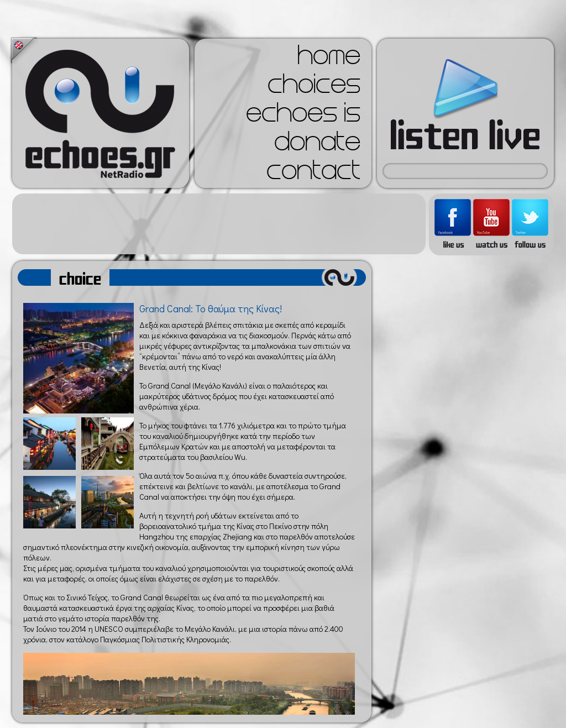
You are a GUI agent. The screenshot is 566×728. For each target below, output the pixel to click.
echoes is (303, 116)
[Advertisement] (219, 224)
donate (317, 145)
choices (314, 87)
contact (313, 174)
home (329, 59)
